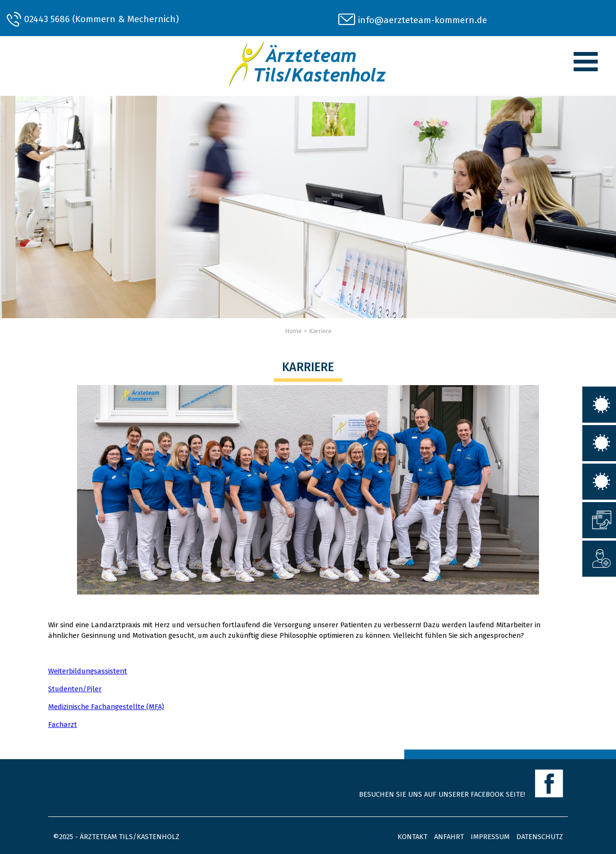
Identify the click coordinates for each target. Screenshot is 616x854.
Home (293, 331)
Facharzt (63, 725)
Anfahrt (449, 837)
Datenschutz (540, 837)
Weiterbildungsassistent (88, 671)
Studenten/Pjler (75, 689)
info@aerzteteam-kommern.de (423, 20)
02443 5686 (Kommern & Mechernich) (102, 19)
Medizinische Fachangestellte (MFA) (106, 707)
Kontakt (412, 837)
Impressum (490, 837)
